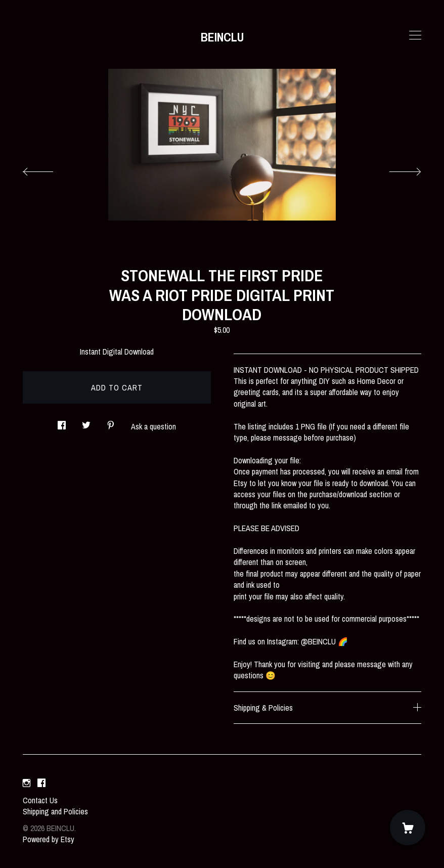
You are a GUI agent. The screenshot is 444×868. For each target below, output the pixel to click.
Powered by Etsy (49, 839)
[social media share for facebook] (62, 422)
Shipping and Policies (55, 811)
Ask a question (153, 426)
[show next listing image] (396, 169)
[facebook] (41, 783)
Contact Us (40, 800)
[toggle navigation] (415, 35)
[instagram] (27, 783)
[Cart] (408, 828)
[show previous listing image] (48, 169)
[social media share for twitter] (86, 422)
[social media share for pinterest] (111, 422)
